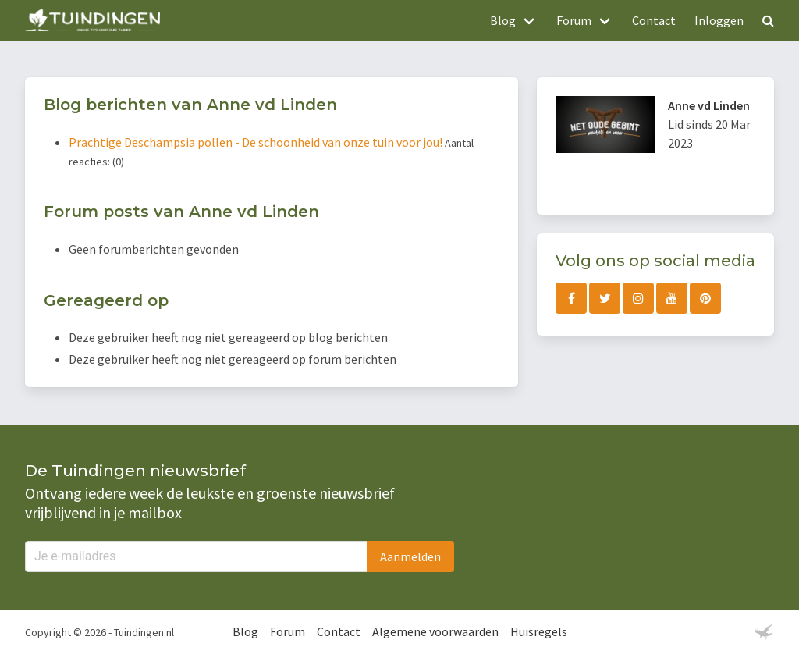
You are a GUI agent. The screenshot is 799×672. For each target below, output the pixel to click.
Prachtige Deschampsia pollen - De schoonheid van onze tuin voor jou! (257, 142)
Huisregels (539, 631)
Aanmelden (410, 556)
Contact (654, 20)
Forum (288, 631)
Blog (245, 631)
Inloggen (719, 20)
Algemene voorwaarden (435, 631)
